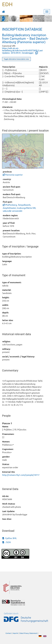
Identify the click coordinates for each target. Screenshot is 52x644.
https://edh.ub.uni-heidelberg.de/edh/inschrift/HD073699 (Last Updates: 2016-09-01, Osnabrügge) (22, 51)
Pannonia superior (13, 175)
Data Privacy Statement (28, 633)
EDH (7, 4)
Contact (9, 633)
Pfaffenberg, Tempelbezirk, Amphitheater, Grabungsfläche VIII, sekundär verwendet (19, 208)
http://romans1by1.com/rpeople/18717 (21, 475)
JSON (7, 542)
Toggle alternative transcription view (16, 59)
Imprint (16, 633)
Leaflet (41, 167)
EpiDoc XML (10, 538)
